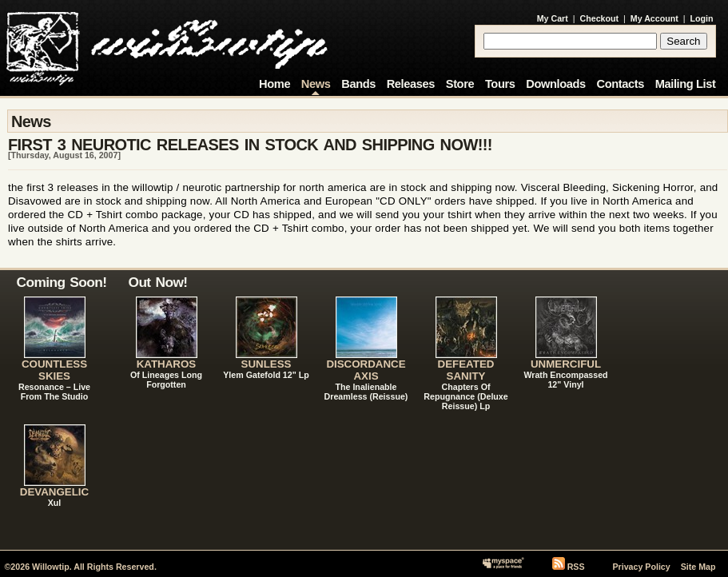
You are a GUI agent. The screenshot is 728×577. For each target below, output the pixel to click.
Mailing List (686, 84)
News (316, 84)
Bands (358, 84)
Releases (411, 84)
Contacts (620, 84)
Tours (500, 84)
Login (702, 18)
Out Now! (158, 282)
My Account (654, 18)
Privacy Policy (641, 567)
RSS (576, 567)
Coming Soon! (62, 282)
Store (460, 84)
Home (274, 84)
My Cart (553, 18)
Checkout (600, 18)
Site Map (698, 567)
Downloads (556, 84)
